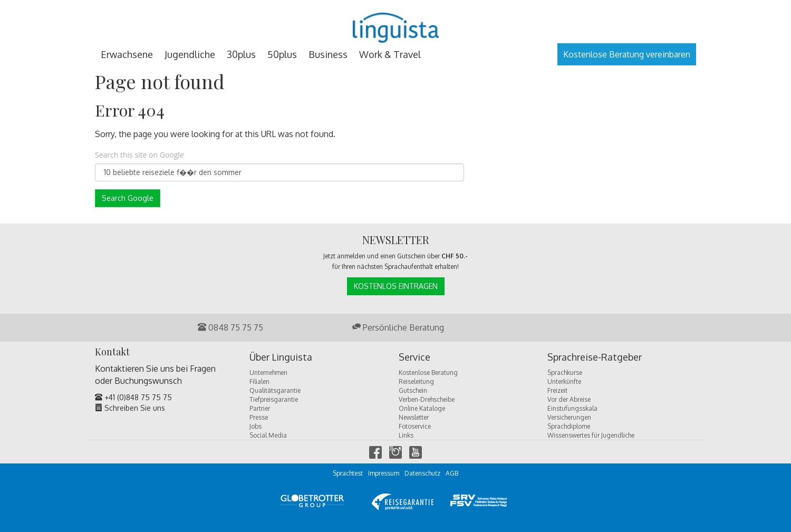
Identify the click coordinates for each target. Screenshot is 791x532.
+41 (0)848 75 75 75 (133, 397)
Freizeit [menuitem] (557, 390)
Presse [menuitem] (259, 417)
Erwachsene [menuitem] (127, 54)
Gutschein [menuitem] (413, 390)
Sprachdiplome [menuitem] (569, 426)
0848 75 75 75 (230, 327)
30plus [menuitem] (241, 54)
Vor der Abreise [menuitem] (569, 399)
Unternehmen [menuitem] (268, 373)
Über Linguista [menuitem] (281, 357)
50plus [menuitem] (282, 54)
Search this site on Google (139, 155)
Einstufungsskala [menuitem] (572, 408)
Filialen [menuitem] (259, 381)
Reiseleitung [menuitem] (416, 381)
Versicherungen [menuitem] (569, 417)
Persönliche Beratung (398, 327)
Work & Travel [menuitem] (390, 54)
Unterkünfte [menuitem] (564, 381)
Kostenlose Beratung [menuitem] (428, 373)
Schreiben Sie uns (130, 408)
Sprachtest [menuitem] (348, 473)
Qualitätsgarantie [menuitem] (275, 390)
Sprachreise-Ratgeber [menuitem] (595, 357)
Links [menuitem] (406, 435)
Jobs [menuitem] (255, 426)
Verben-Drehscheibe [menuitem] (427, 399)
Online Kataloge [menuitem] (422, 408)
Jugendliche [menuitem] (190, 54)
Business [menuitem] (328, 54)
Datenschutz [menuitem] (422, 473)
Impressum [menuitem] (384, 473)
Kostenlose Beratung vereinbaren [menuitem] (627, 54)
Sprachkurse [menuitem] (565, 373)
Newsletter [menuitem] (414, 417)
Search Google (128, 198)
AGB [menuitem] (452, 473)
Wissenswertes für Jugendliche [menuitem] (591, 435)
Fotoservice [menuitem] (415, 426)
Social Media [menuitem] (268, 435)
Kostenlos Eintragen (396, 286)
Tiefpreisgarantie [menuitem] (274, 399)
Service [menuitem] (414, 357)
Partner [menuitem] (260, 408)
